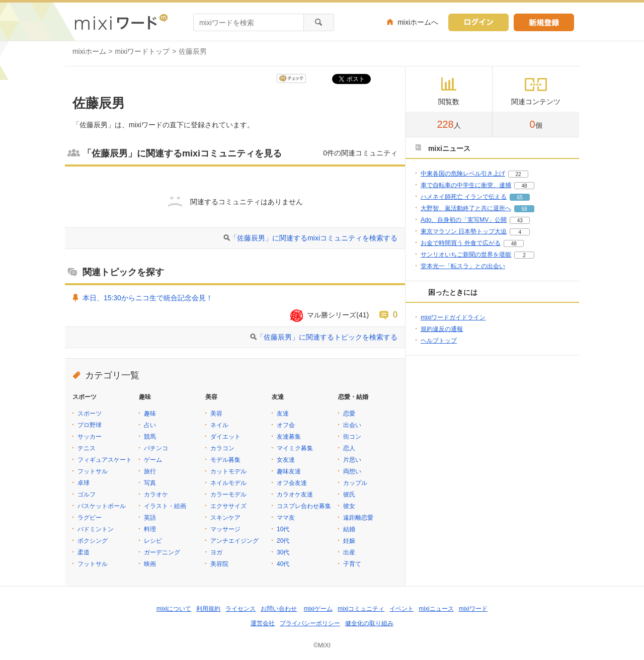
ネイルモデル (228, 483)
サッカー (90, 437)
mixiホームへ (418, 22)
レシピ (153, 541)
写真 (150, 483)
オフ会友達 (292, 483)
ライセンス (240, 609)
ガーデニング (162, 552)
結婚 (349, 529)
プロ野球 (90, 425)
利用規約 (208, 609)
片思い (352, 460)
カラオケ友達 (295, 494)
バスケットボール (102, 506)
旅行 (150, 471)
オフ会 (286, 425)
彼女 (349, 506)
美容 (216, 414)
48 (524, 186)
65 (520, 197)
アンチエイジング (234, 541)
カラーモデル (228, 494)
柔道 (84, 552)
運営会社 (263, 623)
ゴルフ (87, 494)
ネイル (219, 425)
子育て (352, 564)
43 (520, 221)
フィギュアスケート (105, 460)
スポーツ (90, 414)
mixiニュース (436, 609)
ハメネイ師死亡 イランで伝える (464, 197)
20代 (283, 541)
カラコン (222, 448)
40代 (283, 564)
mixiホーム (89, 51)
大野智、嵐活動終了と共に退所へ (466, 208)
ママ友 (286, 518)
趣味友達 (289, 471)
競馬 (150, 437)
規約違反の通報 (442, 329)
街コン (352, 437)
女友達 (286, 460)
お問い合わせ (279, 609)
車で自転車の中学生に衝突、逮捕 (466, 185)
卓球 (84, 483)
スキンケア (225, 518)
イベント (401, 609)
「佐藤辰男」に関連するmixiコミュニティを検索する (314, 238)
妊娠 (349, 541)
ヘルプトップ (439, 341)
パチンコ (156, 448)
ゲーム (153, 460)
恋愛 (349, 414)
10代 (283, 529)
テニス (87, 448)
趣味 (150, 414)
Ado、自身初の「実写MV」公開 (464, 220)
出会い (352, 425)
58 (524, 209)
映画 (150, 564)
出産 (349, 552)
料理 (150, 529)
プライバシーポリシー (310, 623)
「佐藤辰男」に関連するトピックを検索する (327, 337)
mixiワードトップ (143, 51)
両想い (352, 471)
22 (518, 174)
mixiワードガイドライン (453, 317)
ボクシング (93, 541)
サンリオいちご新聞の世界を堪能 (466, 255)
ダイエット (225, 437)
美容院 (219, 564)
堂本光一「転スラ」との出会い (463, 266)
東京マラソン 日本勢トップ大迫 (464, 231)
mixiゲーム (318, 609)
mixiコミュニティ (361, 609)
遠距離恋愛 (358, 518)
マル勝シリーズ (332, 315)
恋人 (349, 448)
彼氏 (349, 494)
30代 (283, 552)
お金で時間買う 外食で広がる (461, 243)
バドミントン (96, 529)
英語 (150, 518)
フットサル (93, 471)
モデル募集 (225, 460)
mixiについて (174, 609)
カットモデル (228, 471)
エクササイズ (228, 506)
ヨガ (216, 552)
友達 (283, 414)
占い (150, 425)
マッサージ (225, 529)
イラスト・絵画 (165, 506)
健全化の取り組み (369, 623)
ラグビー (90, 518)
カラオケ (156, 494)
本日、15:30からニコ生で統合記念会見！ (148, 298)
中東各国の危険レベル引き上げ (463, 174)
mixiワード (473, 609)
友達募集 (289, 437)
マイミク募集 (295, 448)
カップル (355, 483)
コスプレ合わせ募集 (304, 506)
